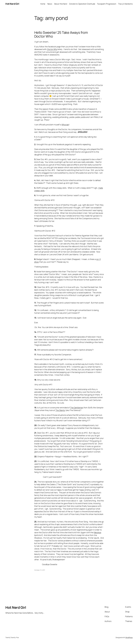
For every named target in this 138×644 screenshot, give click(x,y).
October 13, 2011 (40, 570)
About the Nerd (61, 4)
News (50, 4)
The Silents (60, 410)
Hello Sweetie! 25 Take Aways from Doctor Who (61, 34)
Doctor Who (52, 49)
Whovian (65, 125)
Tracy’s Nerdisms (125, 4)
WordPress (129, 637)
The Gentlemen (77, 408)
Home (43, 4)
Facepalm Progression (107, 4)
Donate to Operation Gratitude (82, 4)
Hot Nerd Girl (12, 4)
